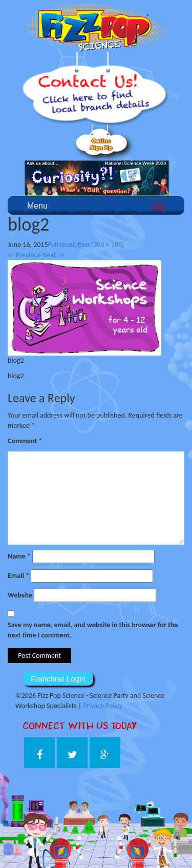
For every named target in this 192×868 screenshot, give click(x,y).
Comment (25, 441)
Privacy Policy (103, 706)
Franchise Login (58, 679)
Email (18, 576)
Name (19, 556)
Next (53, 255)
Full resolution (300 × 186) (86, 245)
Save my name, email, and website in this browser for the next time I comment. (93, 630)
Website (20, 595)
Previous (24, 255)
